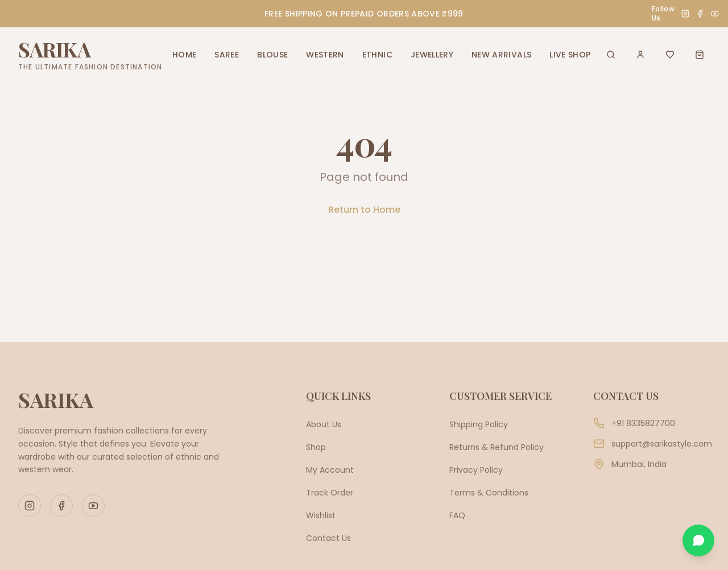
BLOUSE (272, 55)
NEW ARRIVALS (501, 55)
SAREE (227, 55)
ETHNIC (377, 55)
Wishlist (321, 515)
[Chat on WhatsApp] (698, 540)
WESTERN (325, 55)
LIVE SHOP (570, 55)
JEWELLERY (432, 55)
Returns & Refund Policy (497, 447)
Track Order (330, 493)
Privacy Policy (476, 470)
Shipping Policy (479, 424)
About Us (324, 424)
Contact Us (328, 538)
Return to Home (364, 210)
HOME (184, 55)
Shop (316, 447)
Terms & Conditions (489, 493)
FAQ (457, 515)
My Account (330, 470)
